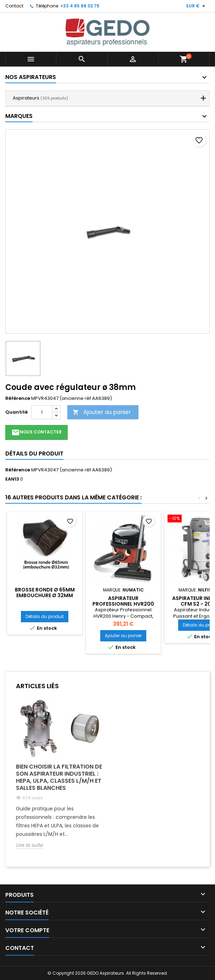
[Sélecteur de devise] (197, 6)
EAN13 (12, 479)
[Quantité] (42, 412)
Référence (18, 398)
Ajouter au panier (102, 412)
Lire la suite (29, 845)
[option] (59, 779)
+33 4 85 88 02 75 (80, 6)
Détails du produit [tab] (34, 454)
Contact (14, 6)
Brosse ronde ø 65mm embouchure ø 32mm (45, 593)
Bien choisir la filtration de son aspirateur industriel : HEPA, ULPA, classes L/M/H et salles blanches (59, 777)
